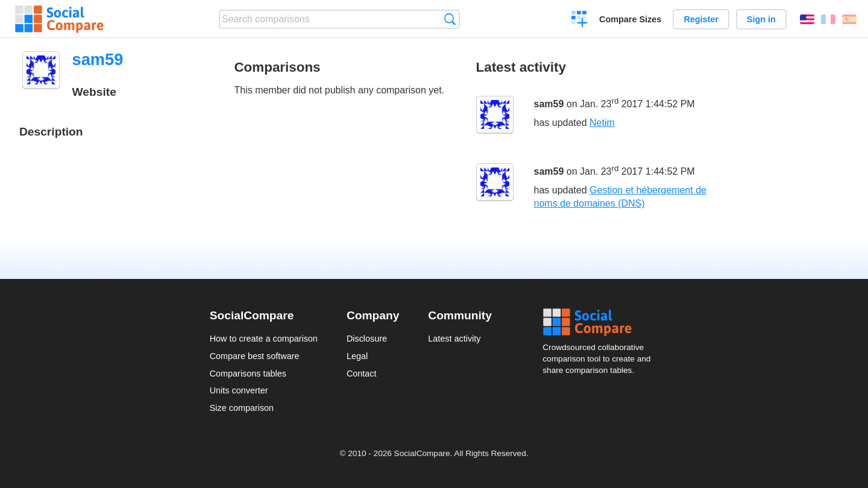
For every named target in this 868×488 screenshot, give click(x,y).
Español (849, 19)
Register (701, 19)
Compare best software (255, 356)
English (807, 19)
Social (600, 322)
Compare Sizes (630, 19)
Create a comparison (580, 20)
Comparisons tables (248, 374)
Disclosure (367, 339)
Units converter (239, 390)
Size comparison (242, 408)
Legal (357, 356)
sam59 (549, 105)
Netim (602, 123)
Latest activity (454, 339)
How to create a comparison (264, 339)
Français (828, 19)
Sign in (761, 19)
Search (450, 19)
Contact (362, 374)
